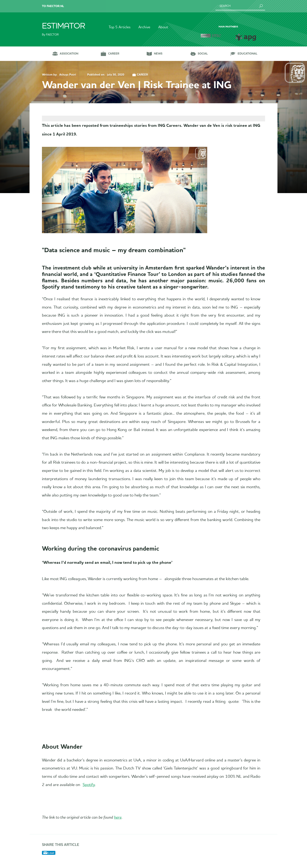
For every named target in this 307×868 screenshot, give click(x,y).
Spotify (85, 790)
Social (203, 54)
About (163, 27)
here (118, 823)
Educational (248, 54)
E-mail (51, 858)
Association (69, 54)
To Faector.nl (53, 6)
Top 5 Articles (119, 27)
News (158, 54)
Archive (144, 27)
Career (114, 54)
